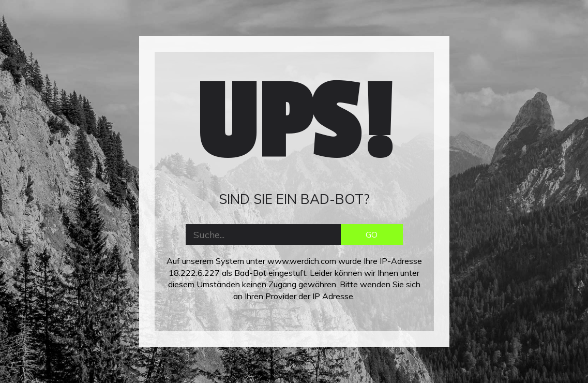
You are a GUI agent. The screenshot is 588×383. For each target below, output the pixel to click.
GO (372, 234)
